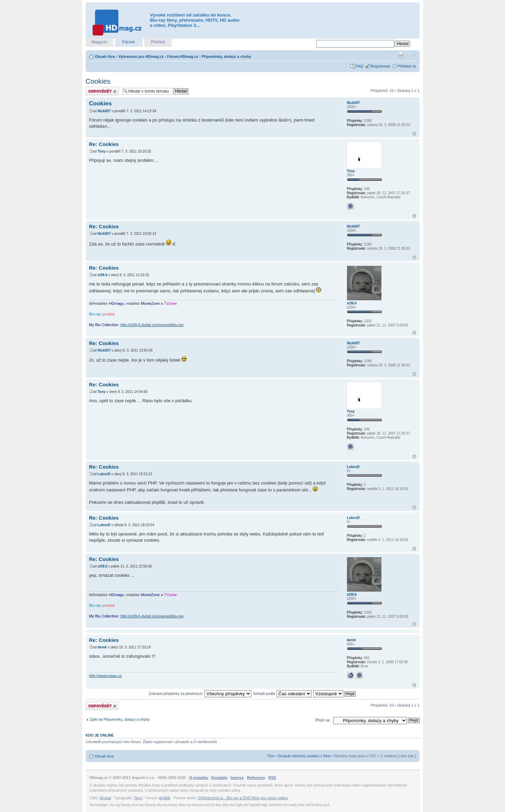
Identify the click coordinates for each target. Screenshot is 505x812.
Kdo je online (100, 735)
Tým (271, 756)
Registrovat (380, 66)
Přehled (158, 42)
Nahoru (414, 134)
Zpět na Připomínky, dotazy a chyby (120, 719)
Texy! (138, 798)
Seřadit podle (282, 694)
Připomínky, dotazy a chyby (227, 56)
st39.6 (102, 275)
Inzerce (237, 778)
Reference (256, 778)
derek (102, 647)
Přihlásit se (407, 66)
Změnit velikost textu (411, 55)
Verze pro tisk (401, 55)
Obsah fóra (105, 56)
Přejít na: (323, 720)
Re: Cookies (104, 144)
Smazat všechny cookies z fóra (304, 756)
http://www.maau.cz (106, 676)
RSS (272, 778)
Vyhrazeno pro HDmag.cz (141, 56)
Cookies (98, 81)
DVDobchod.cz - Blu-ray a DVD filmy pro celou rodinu (243, 798)
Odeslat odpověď (102, 91)
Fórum (129, 42)
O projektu (199, 778)
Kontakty (219, 778)
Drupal (105, 798)
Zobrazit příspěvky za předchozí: (200, 694)
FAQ (359, 66)
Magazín (99, 42)
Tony (101, 151)
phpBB (164, 798)
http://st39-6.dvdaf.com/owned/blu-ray (152, 325)
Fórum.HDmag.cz (182, 56)
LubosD (104, 474)
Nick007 (104, 111)
